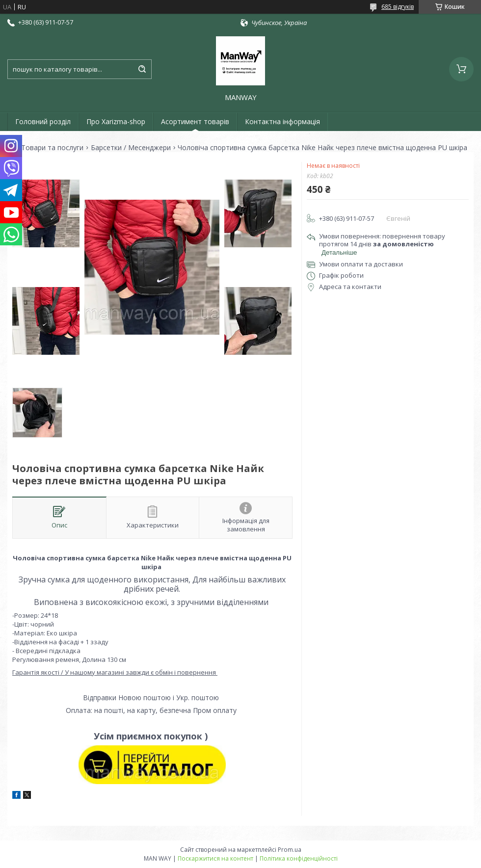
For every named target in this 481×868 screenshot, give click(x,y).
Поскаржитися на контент (215, 858)
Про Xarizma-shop (116, 121)
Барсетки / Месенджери (131, 148)
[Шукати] (142, 69)
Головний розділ (43, 121)
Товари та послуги (52, 148)
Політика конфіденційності (299, 858)
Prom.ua (290, 850)
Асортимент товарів (195, 121)
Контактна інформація (282, 121)
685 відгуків (398, 7)
